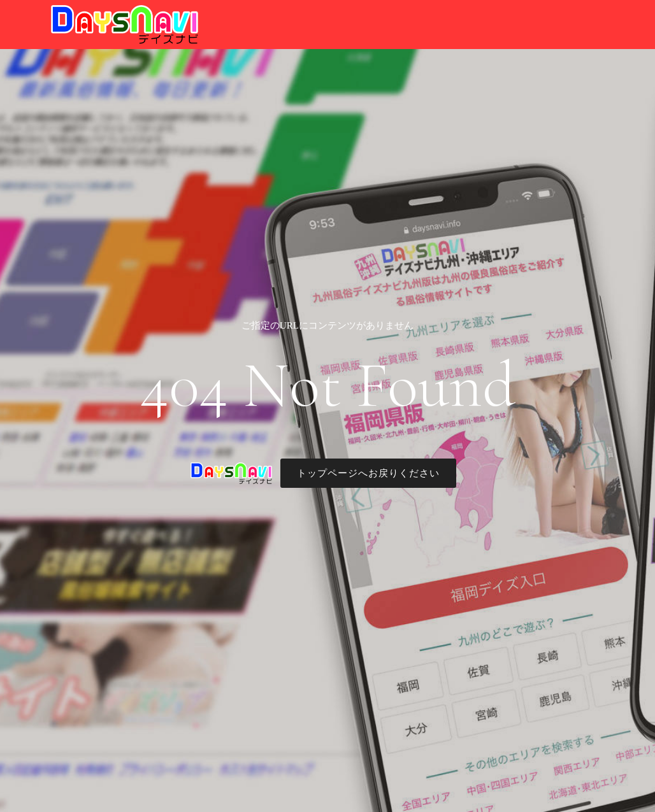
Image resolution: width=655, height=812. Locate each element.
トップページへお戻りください (368, 473)
